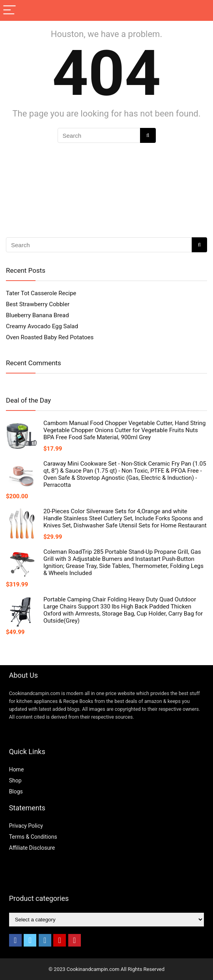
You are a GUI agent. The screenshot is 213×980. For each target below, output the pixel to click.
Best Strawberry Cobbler (38, 304)
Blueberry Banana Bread (37, 315)
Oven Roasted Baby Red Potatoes (50, 337)
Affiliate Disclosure (32, 848)
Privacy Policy (26, 826)
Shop (15, 780)
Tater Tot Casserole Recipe (41, 293)
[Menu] (9, 10)
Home (17, 769)
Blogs (16, 791)
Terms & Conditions (33, 837)
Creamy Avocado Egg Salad (42, 326)
